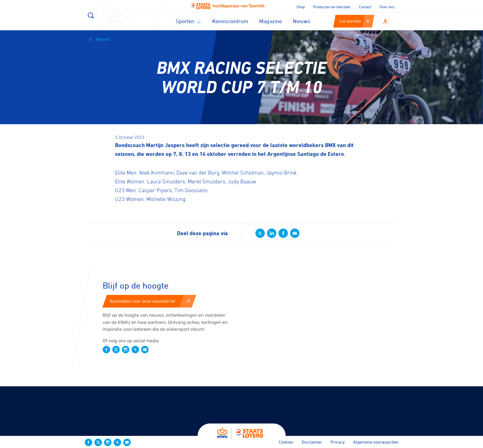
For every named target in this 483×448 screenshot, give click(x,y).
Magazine (271, 21)
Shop (301, 7)
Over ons (387, 7)
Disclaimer (312, 442)
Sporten (188, 21)
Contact (365, 7)
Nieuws (302, 21)
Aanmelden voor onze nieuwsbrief (150, 301)
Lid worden (354, 21)
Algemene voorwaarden (376, 442)
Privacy (338, 442)
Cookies (286, 442)
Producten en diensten (332, 7)
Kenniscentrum (230, 21)
